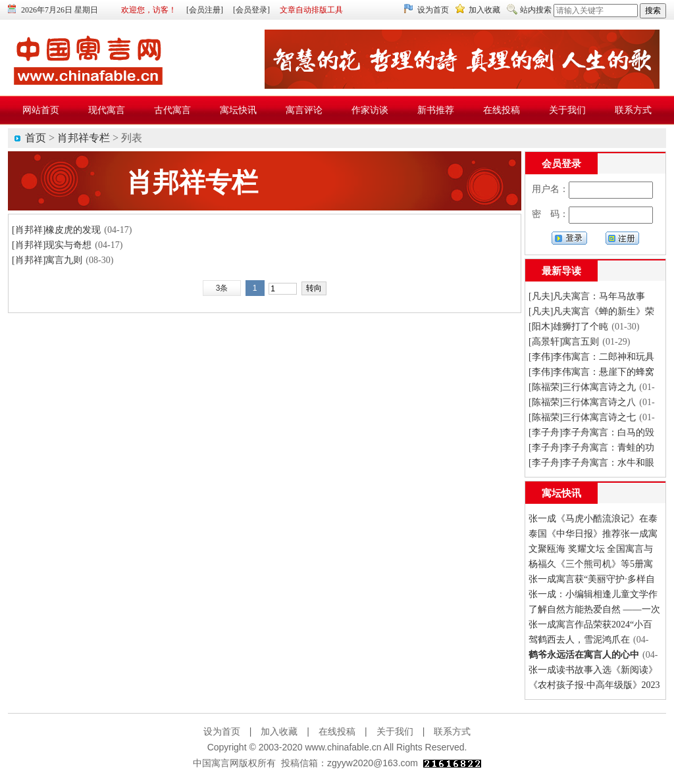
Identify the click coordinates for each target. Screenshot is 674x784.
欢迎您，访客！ (149, 10)
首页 (36, 138)
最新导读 (561, 271)
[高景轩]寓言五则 (564, 342)
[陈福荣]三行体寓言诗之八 (582, 402)
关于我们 (395, 731)
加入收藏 (484, 10)
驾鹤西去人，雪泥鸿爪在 (579, 640)
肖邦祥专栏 (84, 138)
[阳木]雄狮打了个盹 (568, 327)
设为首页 (433, 10)
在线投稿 (337, 731)
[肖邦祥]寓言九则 (47, 260)
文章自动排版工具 (311, 10)
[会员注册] (205, 10)
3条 (222, 288)
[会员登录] (251, 10)
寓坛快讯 (561, 493)
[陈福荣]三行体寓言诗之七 (582, 417)
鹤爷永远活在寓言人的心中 (584, 655)
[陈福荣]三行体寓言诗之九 (582, 387)
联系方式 (452, 731)
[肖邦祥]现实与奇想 (52, 245)
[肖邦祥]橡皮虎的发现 (56, 230)
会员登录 (561, 164)
